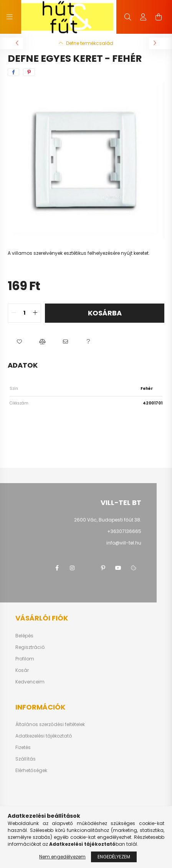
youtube (118, 568)
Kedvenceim (30, 682)
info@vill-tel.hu (124, 543)
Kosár (22, 670)
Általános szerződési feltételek (50, 724)
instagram (72, 568)
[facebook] (13, 72)
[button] (19, 342)
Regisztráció (30, 647)
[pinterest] (29, 72)
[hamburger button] (10, 17)
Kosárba (105, 313)
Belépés (24, 636)
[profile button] (143, 17)
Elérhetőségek (31, 771)
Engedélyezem (114, 857)
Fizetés (23, 748)
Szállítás (26, 759)
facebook (57, 568)
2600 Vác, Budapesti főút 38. (108, 520)
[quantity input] (24, 313)
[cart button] (159, 17)
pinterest (103, 568)
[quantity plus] (35, 313)
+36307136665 (124, 531)
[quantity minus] (14, 313)
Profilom (25, 659)
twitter (88, 568)
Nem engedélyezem (62, 857)
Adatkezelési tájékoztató (44, 736)
